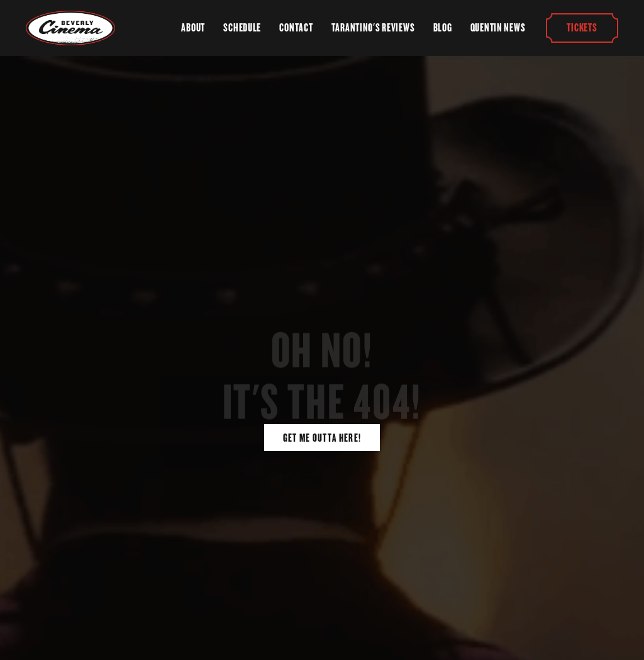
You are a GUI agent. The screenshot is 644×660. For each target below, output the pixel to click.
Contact (296, 28)
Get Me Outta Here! (322, 438)
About (193, 28)
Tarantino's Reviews (373, 28)
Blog (443, 28)
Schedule (242, 28)
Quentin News (498, 28)
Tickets (582, 28)
